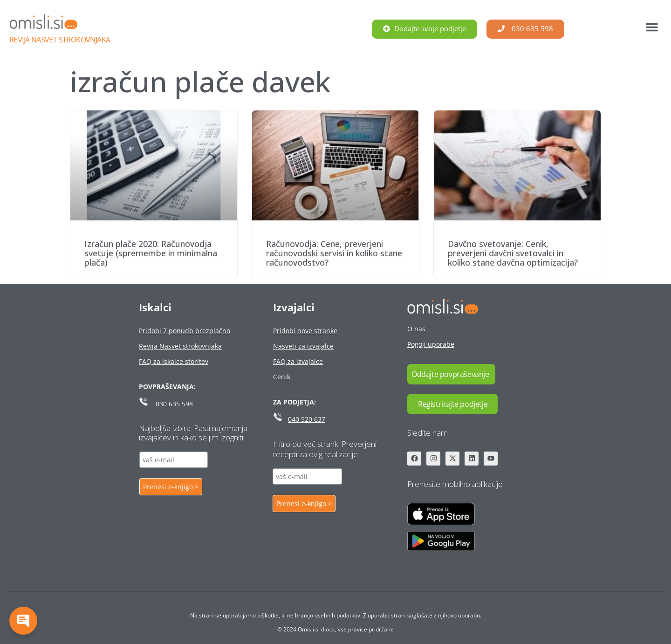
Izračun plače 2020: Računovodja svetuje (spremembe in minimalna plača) (151, 253)
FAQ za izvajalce (298, 361)
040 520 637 (307, 419)
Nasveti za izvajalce (303, 346)
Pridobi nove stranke (305, 331)
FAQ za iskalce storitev (174, 361)
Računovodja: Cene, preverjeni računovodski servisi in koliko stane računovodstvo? (334, 253)
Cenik (282, 377)
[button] (652, 27)
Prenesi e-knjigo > (171, 487)
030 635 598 (174, 404)
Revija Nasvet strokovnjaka (60, 40)
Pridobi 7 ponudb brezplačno (185, 331)
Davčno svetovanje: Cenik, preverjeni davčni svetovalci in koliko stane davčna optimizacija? (513, 253)
